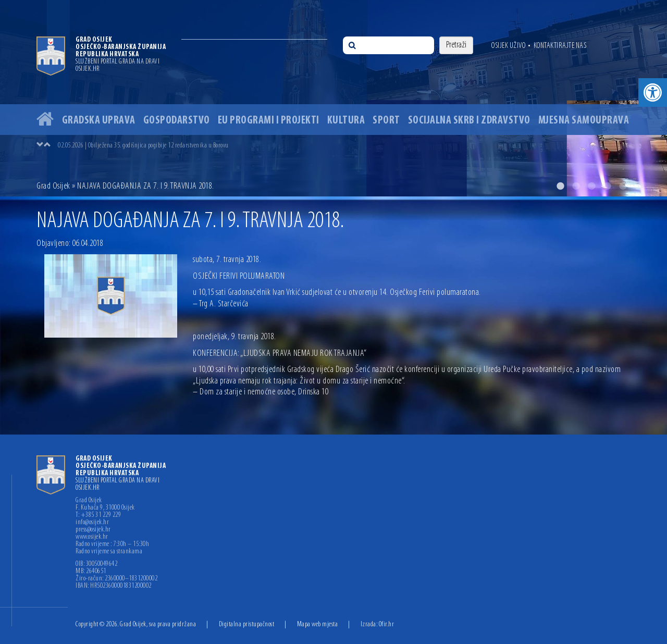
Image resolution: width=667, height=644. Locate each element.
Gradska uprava (99, 121)
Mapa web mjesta (318, 624)
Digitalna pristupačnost (247, 624)
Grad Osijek (53, 186)
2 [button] (576, 186)
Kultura (346, 121)
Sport (386, 121)
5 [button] (623, 186)
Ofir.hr (387, 624)
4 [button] (607, 186)
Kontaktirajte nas (560, 46)
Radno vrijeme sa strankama (109, 552)
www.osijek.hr (92, 537)
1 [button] (560, 186)
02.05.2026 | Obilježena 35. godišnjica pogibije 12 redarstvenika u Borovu (143, 146)
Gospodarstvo (177, 121)
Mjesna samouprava (584, 121)
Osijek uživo (508, 46)
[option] (333, 98)
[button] (653, 92)
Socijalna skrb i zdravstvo (469, 121)
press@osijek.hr (93, 530)
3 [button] (591, 186)
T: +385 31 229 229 (98, 515)
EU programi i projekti (269, 121)
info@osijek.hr (92, 523)
